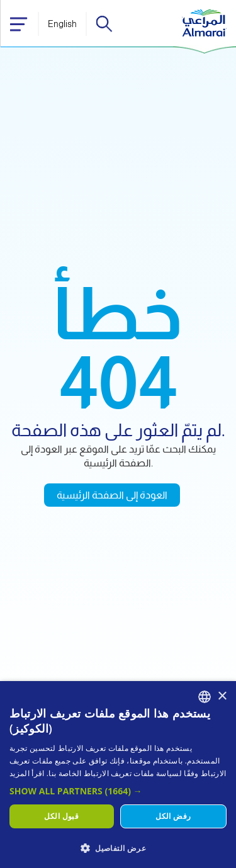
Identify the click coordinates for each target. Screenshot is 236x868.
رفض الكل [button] (173, 816)
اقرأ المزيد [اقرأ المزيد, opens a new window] (27, 773)
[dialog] (118, 775)
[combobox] (205, 697)
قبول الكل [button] (61, 816)
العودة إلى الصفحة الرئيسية (112, 495)
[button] (118, 791)
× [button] (222, 696)
